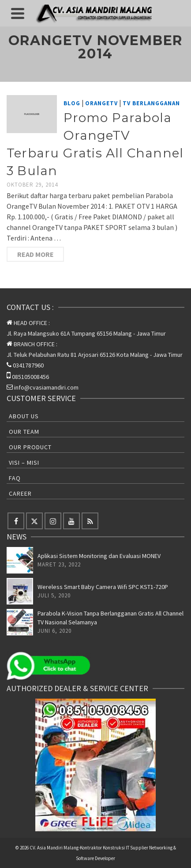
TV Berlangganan (151, 103)
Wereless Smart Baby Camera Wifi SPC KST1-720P (103, 587)
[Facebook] (16, 521)
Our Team (24, 432)
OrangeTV (101, 103)
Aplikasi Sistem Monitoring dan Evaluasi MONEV (99, 556)
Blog (72, 103)
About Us (24, 416)
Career (20, 493)
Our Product (30, 447)
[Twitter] (34, 521)
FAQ (15, 478)
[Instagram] (53, 521)
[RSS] (90, 521)
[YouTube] (71, 521)
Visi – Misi (24, 463)
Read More (36, 254)
